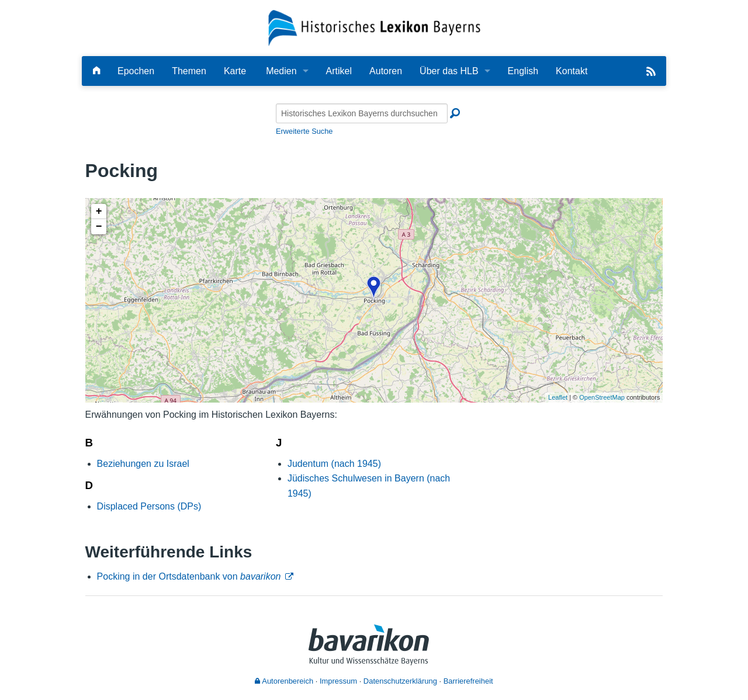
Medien (281, 71)
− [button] (99, 227)
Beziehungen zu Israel (143, 464)
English (523, 71)
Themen (189, 71)
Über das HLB (449, 71)
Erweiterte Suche (304, 131)
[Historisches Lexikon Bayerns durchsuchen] (362, 113)
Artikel (339, 71)
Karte (235, 71)
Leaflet (558, 397)
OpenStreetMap (602, 397)
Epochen (136, 71)
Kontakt (572, 71)
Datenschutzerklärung (400, 681)
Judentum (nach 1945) (334, 464)
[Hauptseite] (96, 71)
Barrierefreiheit (468, 681)
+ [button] (99, 212)
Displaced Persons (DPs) (149, 506)
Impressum (338, 681)
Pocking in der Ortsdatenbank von (189, 576)
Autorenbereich (284, 681)
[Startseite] (374, 27)
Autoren (386, 71)
